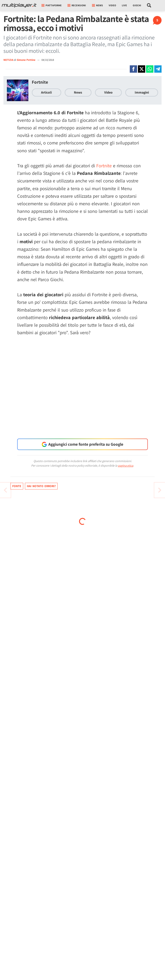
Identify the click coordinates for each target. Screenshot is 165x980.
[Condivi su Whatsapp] (150, 69)
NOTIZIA (8, 60)
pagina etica (126, 466)
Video (112, 5)
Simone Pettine (26, 60)
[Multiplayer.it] (19, 5)
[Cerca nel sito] (149, 5)
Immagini (142, 92)
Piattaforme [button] (52, 5)
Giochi (137, 5)
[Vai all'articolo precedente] (160, 490)
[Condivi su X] (142, 69)
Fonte (17, 486)
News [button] (97, 5)
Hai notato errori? (41, 486)
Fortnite (40, 82)
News (78, 92)
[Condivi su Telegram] (158, 69)
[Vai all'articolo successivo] (5, 490)
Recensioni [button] (77, 5)
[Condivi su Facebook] (133, 69)
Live (124, 5)
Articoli (46, 92)
